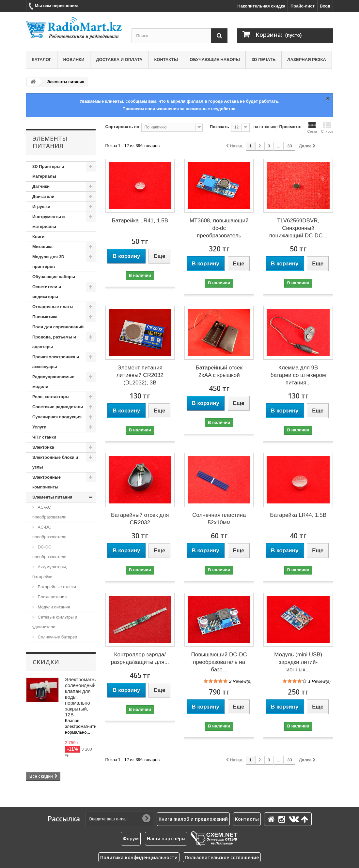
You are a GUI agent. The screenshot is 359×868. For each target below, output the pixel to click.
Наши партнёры (166, 838)
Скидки (46, 662)
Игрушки (41, 207)
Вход (325, 6)
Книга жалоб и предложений (193, 819)
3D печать (264, 60)
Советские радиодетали (58, 407)
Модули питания (53, 607)
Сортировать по (122, 127)
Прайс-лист (303, 6)
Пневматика (45, 317)
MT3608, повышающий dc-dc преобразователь (219, 228)
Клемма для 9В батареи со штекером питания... (298, 375)
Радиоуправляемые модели (53, 382)
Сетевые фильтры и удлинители (55, 622)
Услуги (39, 427)
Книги (38, 237)
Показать (219, 127)
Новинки (74, 60)
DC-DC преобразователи (49, 552)
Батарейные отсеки (56, 587)
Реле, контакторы (51, 397)
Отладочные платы (53, 307)
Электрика (43, 447)
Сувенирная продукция (57, 417)
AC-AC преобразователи (49, 512)
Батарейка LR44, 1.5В (298, 515)
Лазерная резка (307, 60)
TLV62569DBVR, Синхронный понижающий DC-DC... (298, 228)
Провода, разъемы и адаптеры (54, 342)
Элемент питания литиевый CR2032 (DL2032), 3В (140, 375)
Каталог (42, 60)
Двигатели (43, 196)
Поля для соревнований (58, 327)
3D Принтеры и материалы (48, 171)
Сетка (312, 127)
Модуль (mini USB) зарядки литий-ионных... (298, 662)
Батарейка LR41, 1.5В (140, 221)
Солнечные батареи (57, 637)
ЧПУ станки (44, 437)
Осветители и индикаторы (47, 292)
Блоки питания (52, 597)
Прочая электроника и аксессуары (56, 362)
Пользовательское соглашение (222, 857)
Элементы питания (52, 497)
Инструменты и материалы (48, 222)
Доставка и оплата (119, 60)
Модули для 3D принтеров (48, 262)
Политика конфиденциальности (139, 857)
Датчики (41, 186)
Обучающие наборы (215, 60)
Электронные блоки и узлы (55, 462)
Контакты (166, 60)
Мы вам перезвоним (53, 6)
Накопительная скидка (261, 6)
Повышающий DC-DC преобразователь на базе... (219, 662)
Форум (131, 838)
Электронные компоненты (47, 482)
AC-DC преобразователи (49, 532)
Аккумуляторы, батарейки (50, 572)
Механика (42, 247)
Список (327, 127)
